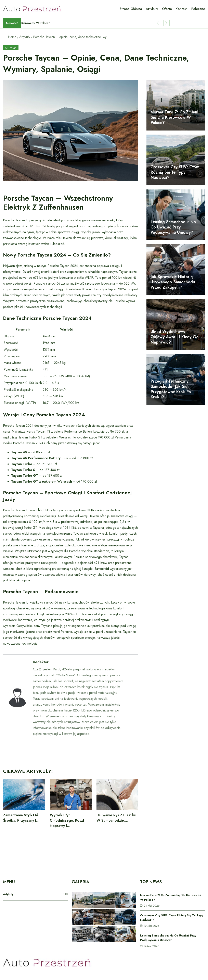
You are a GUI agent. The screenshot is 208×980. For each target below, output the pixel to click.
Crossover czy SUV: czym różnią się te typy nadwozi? (175, 172)
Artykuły (25, 37)
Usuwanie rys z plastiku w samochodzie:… (116, 818)
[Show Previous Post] (158, 23)
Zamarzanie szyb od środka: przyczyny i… (21, 818)
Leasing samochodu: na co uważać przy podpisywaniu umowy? (173, 227)
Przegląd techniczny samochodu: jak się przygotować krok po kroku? (171, 389)
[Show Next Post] (166, 23)
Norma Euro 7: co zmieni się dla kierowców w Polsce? (174, 117)
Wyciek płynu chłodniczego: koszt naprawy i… (67, 820)
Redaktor (41, 662)
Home (12, 37)
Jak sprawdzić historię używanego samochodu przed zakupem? (173, 282)
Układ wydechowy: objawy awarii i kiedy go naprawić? (175, 337)
